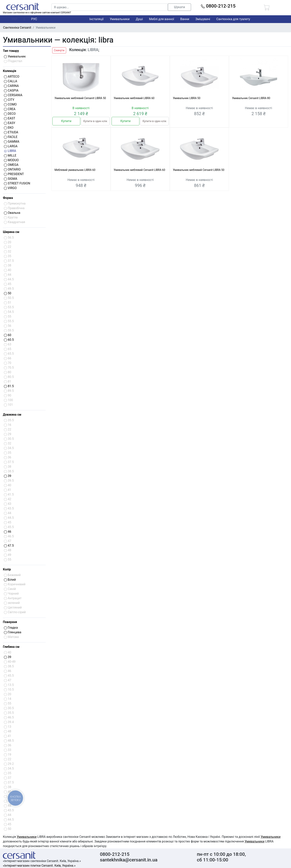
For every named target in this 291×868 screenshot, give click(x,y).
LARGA (11, 146)
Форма (8, 198)
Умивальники (120, 19)
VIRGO (10, 188)
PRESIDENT (14, 174)
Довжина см (12, 415)
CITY (9, 100)
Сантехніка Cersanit (17, 28)
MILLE (10, 155)
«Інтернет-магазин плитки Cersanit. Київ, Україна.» (39, 866)
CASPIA (11, 90)
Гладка (11, 628)
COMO (10, 104)
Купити (66, 121)
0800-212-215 (218, 6)
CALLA (11, 81)
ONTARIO (12, 169)
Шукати (180, 7)
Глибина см (11, 647)
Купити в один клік (95, 121)
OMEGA (11, 165)
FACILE (11, 137)
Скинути (59, 50)
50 (8, 293)
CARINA (11, 86)
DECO (10, 114)
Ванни (185, 19)
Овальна (12, 213)
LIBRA (10, 151)
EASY (10, 123)
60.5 (9, 340)
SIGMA (11, 179)
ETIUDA (11, 132)
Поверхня (10, 622)
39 (8, 476)
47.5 (9, 546)
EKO (9, 128)
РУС (34, 19)
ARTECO (12, 77)
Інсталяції (96, 19)
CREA (10, 109)
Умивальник (15, 56)
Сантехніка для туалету (233, 19)
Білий (10, 580)
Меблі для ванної (162, 19)
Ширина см (11, 232)
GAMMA (12, 142)
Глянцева (13, 632)
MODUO (11, 160)
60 (8, 335)
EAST (10, 118)
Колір (7, 569)
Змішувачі (203, 19)
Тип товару (11, 51)
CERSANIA (13, 95)
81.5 (9, 386)
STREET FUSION (17, 183)
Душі (139, 19)
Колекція (10, 71)
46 (8, 532)
